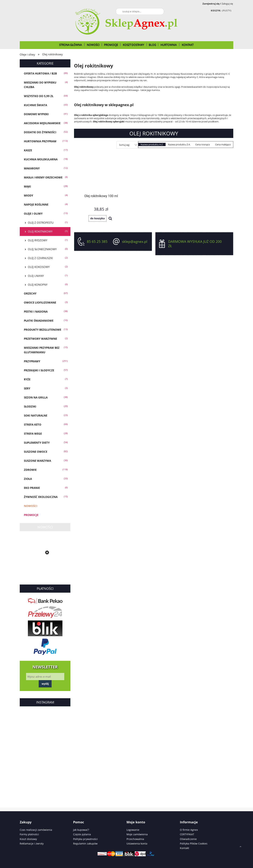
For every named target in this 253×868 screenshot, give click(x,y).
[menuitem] (71, 45)
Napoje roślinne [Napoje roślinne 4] (36, 204)
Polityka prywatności (85, 839)
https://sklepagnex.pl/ (143, 115)
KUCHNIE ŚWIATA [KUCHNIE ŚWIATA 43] (35, 105)
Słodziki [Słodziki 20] (30, 406)
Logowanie (133, 830)
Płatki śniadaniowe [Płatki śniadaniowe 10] (39, 321)
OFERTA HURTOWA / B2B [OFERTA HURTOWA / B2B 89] (40, 73)
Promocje (31, 515)
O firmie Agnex (189, 830)
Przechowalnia (135, 839)
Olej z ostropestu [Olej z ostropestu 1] (41, 223)
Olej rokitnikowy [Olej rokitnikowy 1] (40, 231)
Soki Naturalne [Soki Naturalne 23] (36, 415)
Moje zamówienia (137, 834)
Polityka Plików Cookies (194, 844)
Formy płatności (29, 834)
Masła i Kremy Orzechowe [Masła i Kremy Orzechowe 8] (43, 177)
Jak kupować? (81, 830)
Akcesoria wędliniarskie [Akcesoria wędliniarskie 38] (42, 123)
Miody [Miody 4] (29, 195)
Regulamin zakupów (85, 844)
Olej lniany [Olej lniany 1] (36, 276)
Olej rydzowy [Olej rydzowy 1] (38, 240)
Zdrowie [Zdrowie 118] (30, 470)
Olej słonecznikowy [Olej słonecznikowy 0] (42, 249)
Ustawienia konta (137, 844)
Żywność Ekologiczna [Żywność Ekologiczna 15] (41, 497)
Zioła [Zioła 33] (28, 479)
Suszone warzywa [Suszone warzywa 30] (37, 461)
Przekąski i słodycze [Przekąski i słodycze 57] (39, 370)
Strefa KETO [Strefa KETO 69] (33, 425)
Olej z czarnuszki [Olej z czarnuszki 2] (40, 258)
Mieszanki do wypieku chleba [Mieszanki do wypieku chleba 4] (40, 85)
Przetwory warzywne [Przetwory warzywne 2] (40, 339)
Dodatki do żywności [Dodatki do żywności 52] (40, 132)
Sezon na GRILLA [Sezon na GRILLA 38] (36, 397)
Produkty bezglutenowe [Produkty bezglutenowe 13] (43, 330)
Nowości (31, 506)
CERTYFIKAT (187, 834)
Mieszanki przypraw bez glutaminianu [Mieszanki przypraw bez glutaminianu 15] (42, 350)
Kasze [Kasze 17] (28, 150)
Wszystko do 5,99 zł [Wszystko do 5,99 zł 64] (39, 96)
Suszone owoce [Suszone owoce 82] (36, 452)
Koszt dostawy (28, 839)
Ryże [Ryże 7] (27, 379)
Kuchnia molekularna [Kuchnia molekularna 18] (41, 159)
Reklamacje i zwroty (32, 844)
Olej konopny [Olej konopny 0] (38, 285)
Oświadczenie (188, 839)
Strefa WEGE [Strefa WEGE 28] (33, 434)
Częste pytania (82, 834)
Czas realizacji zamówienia (36, 830)
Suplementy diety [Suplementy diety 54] (37, 443)
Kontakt (185, 848)
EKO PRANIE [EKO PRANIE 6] (32, 488)
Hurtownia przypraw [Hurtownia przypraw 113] (40, 141)
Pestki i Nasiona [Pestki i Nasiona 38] (36, 312)
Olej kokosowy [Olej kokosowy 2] (39, 267)
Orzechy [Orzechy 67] (30, 293)
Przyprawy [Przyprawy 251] (32, 361)
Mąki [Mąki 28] (27, 186)
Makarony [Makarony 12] (32, 168)
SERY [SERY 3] (27, 388)
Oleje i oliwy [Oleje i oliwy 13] (33, 214)
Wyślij (45, 684)
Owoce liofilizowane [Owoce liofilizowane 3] (40, 302)
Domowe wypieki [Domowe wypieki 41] (36, 114)
